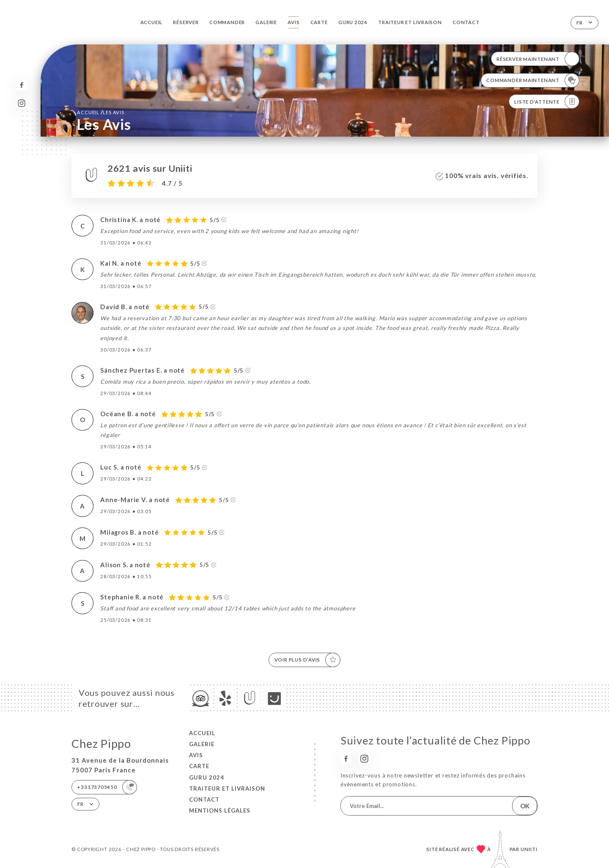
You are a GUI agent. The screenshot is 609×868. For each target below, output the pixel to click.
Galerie (266, 22)
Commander (227, 22)
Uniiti (529, 849)
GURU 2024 (353, 22)
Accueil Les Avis (100, 112)
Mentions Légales (220, 810)
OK (525, 806)
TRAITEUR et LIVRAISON (410, 22)
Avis (294, 22)
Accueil (152, 22)
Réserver (186, 22)
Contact (466, 22)
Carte (319, 22)
